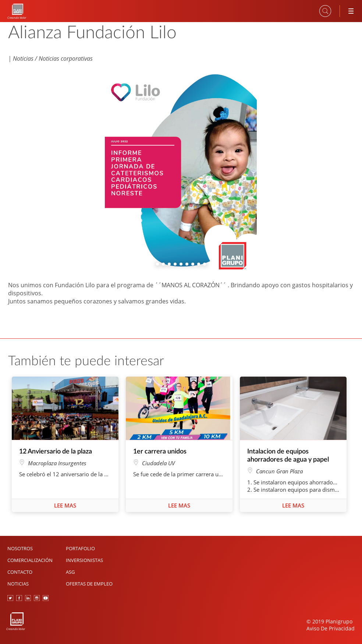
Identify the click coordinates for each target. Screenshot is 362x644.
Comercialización (30, 560)
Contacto (20, 572)
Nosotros (20, 548)
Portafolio (80, 548)
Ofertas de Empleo (89, 584)
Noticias (18, 584)
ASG (70, 572)
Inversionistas (84, 560)
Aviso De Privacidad (331, 628)
